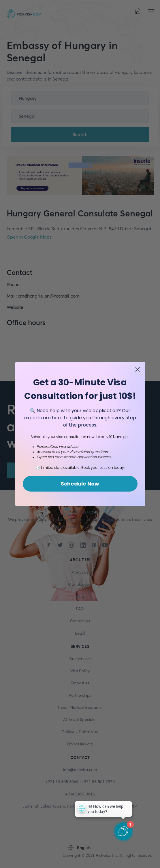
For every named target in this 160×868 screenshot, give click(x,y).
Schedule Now (80, 488)
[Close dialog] (138, 373)
